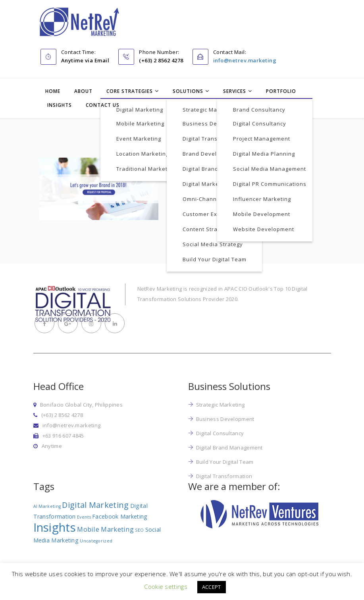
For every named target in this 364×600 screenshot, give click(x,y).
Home (53, 91)
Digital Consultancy (260, 123)
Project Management (262, 139)
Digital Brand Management (219, 169)
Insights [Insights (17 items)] (55, 527)
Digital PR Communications (270, 184)
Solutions (188, 91)
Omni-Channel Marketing (217, 199)
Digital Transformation (214, 139)
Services (235, 91)
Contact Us (103, 105)
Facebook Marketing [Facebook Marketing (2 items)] (120, 516)
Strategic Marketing (210, 110)
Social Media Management (270, 169)
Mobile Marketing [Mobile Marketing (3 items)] (105, 529)
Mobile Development (262, 214)
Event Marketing (139, 139)
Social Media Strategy (213, 244)
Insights (60, 105)
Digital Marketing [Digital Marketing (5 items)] (95, 505)
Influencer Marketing (262, 199)
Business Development (215, 123)
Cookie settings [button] (166, 586)
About (83, 91)
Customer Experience (212, 214)
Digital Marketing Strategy (219, 184)
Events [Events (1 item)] (84, 517)
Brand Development (210, 154)
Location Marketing (143, 154)
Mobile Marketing (140, 123)
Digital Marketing (140, 110)
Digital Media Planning (264, 154)
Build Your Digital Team (215, 259)
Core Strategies (130, 91)
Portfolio (281, 91)
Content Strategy (206, 229)
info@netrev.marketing (245, 60)
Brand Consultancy (259, 110)
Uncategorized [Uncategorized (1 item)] (96, 541)
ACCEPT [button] (212, 587)
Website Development (264, 229)
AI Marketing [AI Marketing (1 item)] (47, 506)
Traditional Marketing (146, 169)
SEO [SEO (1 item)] (139, 530)
